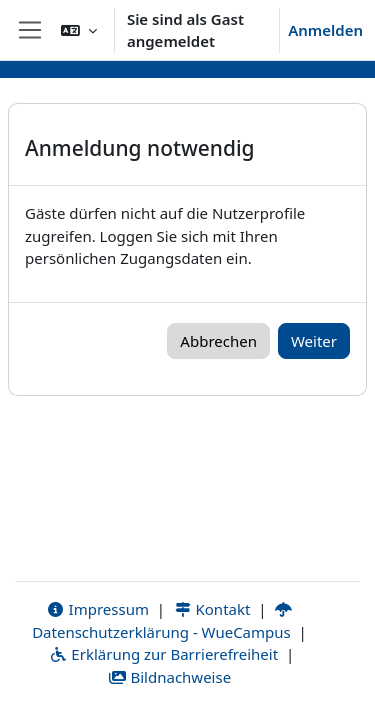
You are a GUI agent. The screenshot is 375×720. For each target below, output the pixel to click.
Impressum (97, 609)
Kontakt (212, 609)
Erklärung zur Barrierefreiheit (163, 654)
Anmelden (325, 30)
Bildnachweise (169, 677)
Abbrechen (218, 341)
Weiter (314, 341)
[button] (79, 30)
